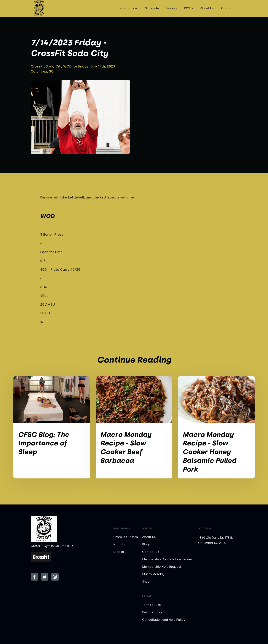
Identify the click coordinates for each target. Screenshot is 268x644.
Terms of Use (151, 605)
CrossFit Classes (126, 537)
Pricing (172, 8)
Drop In (119, 552)
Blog (145, 544)
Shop (146, 582)
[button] (128, 8)
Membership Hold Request (162, 567)
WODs (188, 8)
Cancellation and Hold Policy (164, 620)
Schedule (152, 8)
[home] (39, 8)
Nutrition (120, 544)
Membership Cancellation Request (168, 559)
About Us (207, 8)
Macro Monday (153, 574)
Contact (227, 8)
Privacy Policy (152, 612)
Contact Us (151, 552)
